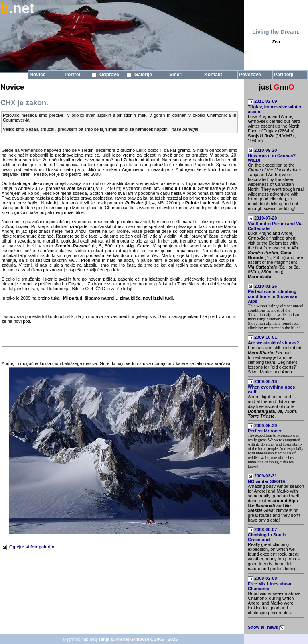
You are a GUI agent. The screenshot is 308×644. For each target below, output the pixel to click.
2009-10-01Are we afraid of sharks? (274, 340)
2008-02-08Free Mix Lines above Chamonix (270, 583)
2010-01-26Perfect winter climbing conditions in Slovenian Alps (273, 294)
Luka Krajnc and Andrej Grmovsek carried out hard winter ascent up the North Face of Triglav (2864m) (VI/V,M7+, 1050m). (274, 128)
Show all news (267, 627)
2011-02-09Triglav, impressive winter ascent (275, 106)
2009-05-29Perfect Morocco (265, 428)
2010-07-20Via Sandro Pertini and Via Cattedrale (275, 223)
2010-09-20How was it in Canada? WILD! (272, 155)
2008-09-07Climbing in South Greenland (267, 535)
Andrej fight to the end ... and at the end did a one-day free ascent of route (273, 406)
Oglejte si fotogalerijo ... (34, 547)
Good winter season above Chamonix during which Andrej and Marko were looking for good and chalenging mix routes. (274, 603)
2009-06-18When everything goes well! (271, 387)
